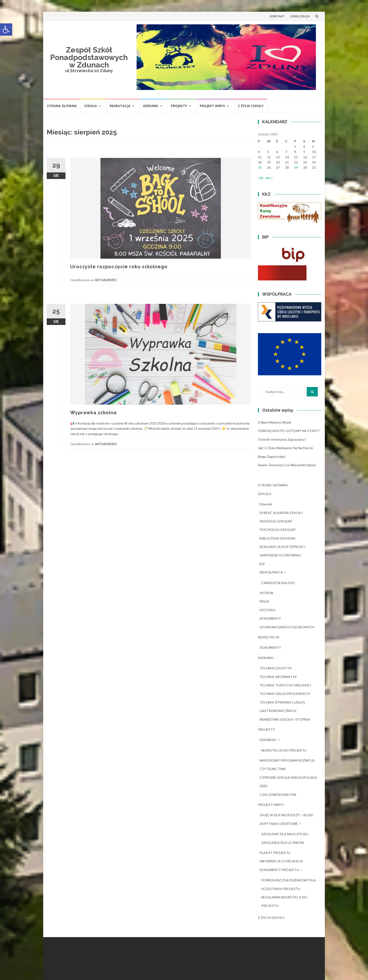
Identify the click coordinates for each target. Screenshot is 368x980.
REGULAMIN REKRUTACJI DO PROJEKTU (284, 901)
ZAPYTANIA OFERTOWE (279, 824)
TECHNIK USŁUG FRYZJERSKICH (285, 694)
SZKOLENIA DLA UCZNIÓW (283, 843)
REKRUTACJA (120, 106)
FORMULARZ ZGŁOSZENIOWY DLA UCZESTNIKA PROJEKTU (289, 884)
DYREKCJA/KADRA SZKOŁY (281, 513)
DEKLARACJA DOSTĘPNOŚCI (282, 547)
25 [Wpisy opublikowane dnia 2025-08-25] (260, 167)
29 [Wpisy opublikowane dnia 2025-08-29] (296, 167)
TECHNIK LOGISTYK (276, 668)
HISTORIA (268, 610)
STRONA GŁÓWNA (62, 106)
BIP (262, 564)
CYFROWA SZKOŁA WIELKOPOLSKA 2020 (288, 782)
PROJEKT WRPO (212, 106)
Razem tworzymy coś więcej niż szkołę (287, 465)
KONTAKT (277, 16)
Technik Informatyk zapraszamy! (282, 439)
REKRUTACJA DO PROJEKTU (284, 750)
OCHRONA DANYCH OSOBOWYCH (287, 627)
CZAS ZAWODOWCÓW (278, 795)
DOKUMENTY (270, 618)
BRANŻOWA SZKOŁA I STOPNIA (285, 719)
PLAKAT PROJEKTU (275, 853)
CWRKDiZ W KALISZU (278, 583)
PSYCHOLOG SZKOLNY (278, 530)
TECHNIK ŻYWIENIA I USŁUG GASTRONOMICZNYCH (282, 706)
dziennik (266, 504)
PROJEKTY (179, 106)
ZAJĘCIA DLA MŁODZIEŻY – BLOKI (286, 815)
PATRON (266, 593)
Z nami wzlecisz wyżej (274, 422)
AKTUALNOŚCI (106, 280)
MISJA (264, 601)
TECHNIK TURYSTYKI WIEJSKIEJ (285, 685)
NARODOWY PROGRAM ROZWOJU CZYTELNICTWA (287, 765)
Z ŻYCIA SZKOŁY (251, 106)
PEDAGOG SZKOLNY (276, 521)
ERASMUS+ (268, 740)
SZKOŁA (90, 106)
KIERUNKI (151, 106)
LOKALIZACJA (300, 16)
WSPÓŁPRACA (271, 572)
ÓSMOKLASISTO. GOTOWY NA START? (289, 431)
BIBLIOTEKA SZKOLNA (278, 538)
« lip (261, 178)
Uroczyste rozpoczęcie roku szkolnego (119, 267)
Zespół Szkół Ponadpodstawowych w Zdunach (89, 57)
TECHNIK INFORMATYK (278, 677)
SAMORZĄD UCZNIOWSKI (280, 555)
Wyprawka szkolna (93, 413)
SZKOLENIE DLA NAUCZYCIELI (285, 834)
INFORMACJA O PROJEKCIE (281, 861)
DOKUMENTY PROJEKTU (279, 870)
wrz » (269, 178)
